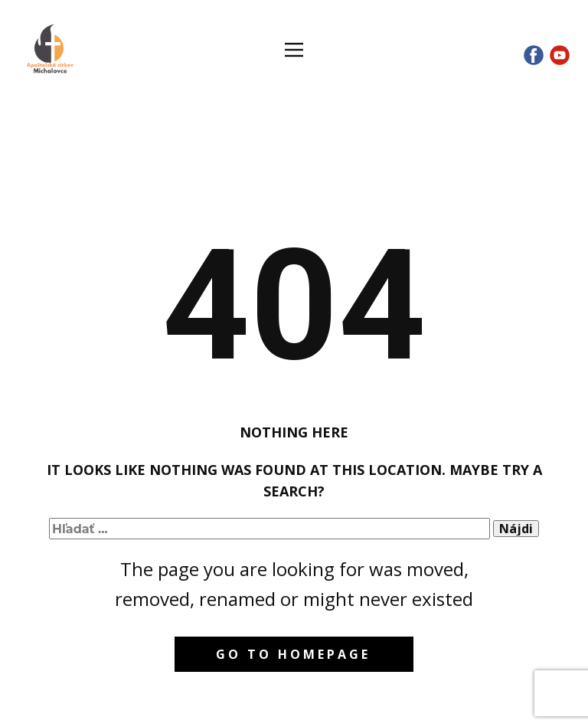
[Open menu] (294, 50)
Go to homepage (293, 654)
